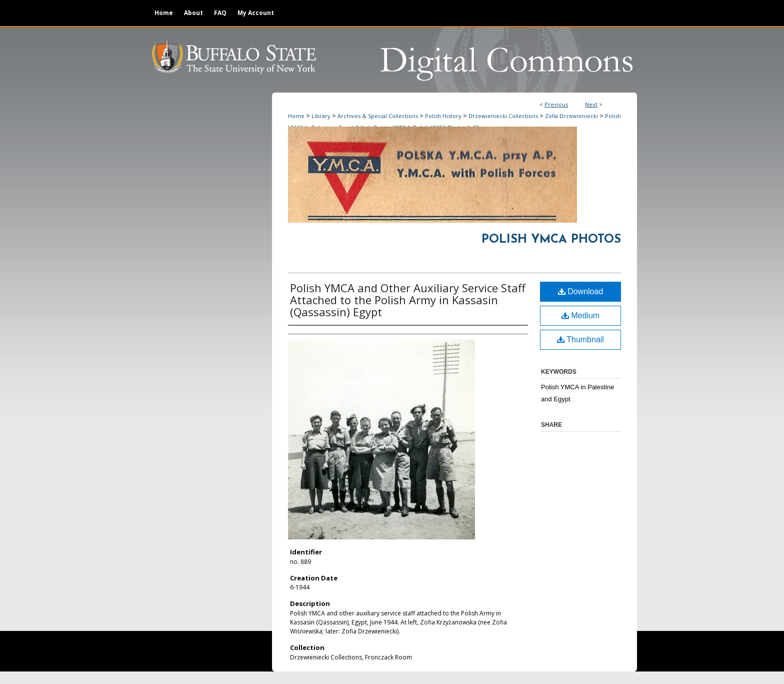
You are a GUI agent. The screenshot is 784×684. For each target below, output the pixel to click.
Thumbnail (580, 339)
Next (591, 104)
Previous (556, 104)
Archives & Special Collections (378, 116)
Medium (580, 315)
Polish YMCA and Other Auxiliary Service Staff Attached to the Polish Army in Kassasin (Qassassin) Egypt (408, 300)
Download (581, 291)
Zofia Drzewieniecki (571, 116)
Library (321, 116)
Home (296, 116)
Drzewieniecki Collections (503, 116)
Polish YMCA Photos (551, 240)
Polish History (443, 116)
